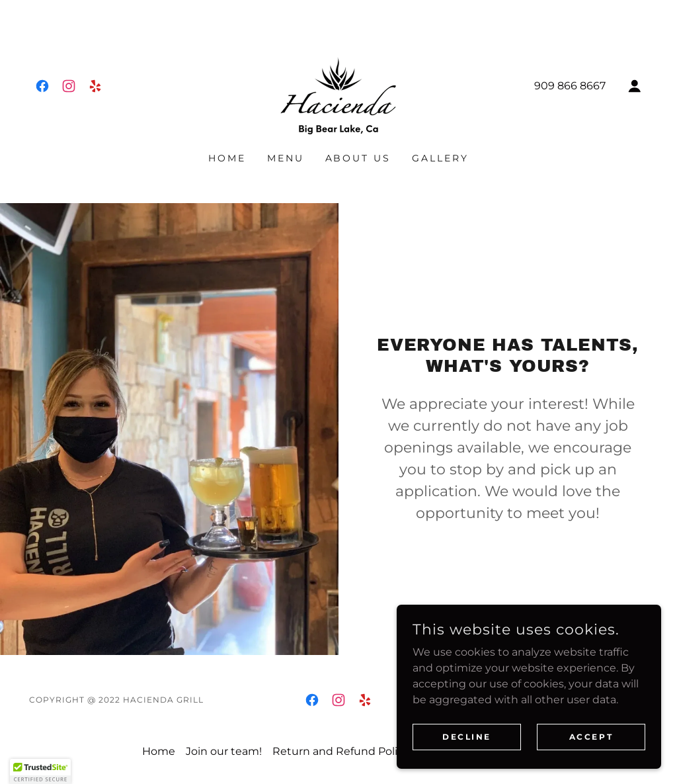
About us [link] (358, 158)
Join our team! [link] (224, 751)
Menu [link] (286, 158)
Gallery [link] (440, 158)
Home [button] (159, 751)
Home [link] (227, 158)
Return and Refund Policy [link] (341, 751)
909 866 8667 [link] (570, 86)
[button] (635, 86)
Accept (591, 764)
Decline (467, 764)
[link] (42, 86)
